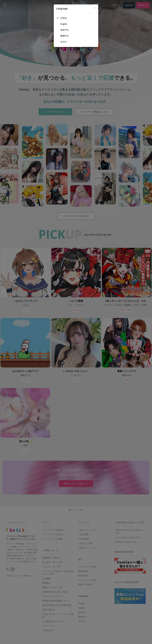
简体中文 (65, 30)
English (64, 24)
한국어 (64, 42)
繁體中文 (65, 36)
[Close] (95, 8)
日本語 (64, 18)
